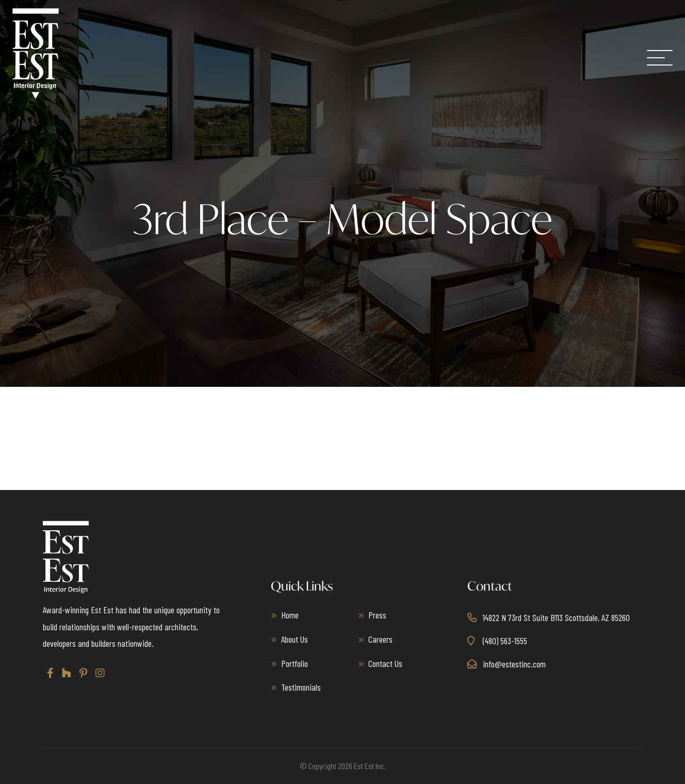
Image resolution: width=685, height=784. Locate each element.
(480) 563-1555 (505, 641)
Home (290, 615)
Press (377, 615)
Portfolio (295, 663)
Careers (380, 639)
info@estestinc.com (514, 663)
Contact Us (385, 663)
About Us (295, 639)
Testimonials (301, 687)
